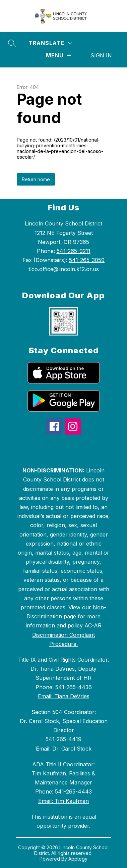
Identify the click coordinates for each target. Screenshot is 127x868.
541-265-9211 (74, 251)
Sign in (101, 55)
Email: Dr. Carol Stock (64, 749)
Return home (36, 179)
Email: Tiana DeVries (64, 696)
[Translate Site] (50, 43)
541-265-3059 (87, 260)
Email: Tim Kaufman (63, 801)
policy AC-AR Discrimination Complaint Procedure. (67, 634)
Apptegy (78, 859)
